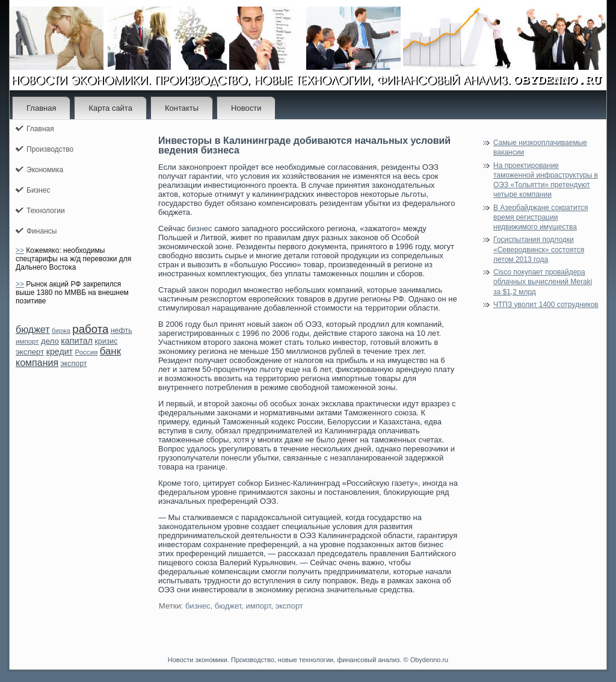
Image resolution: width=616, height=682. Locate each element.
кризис (106, 341)
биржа (61, 330)
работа (90, 329)
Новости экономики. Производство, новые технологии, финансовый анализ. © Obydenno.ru (308, 660)
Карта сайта (110, 108)
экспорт (73, 364)
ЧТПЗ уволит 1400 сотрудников (546, 305)
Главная (41, 108)
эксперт (30, 352)
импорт (27, 341)
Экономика (45, 170)
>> (20, 250)
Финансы (42, 231)
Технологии (46, 211)
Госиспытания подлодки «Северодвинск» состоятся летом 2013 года (539, 250)
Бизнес (38, 190)
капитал (77, 341)
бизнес (200, 228)
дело (50, 341)
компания (37, 363)
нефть (122, 330)
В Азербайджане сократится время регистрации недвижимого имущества (541, 218)
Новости (246, 108)
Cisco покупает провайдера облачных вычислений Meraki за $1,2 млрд (543, 282)
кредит (60, 352)
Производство (50, 149)
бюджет (33, 330)
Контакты (182, 108)
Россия (86, 352)
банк (110, 351)
